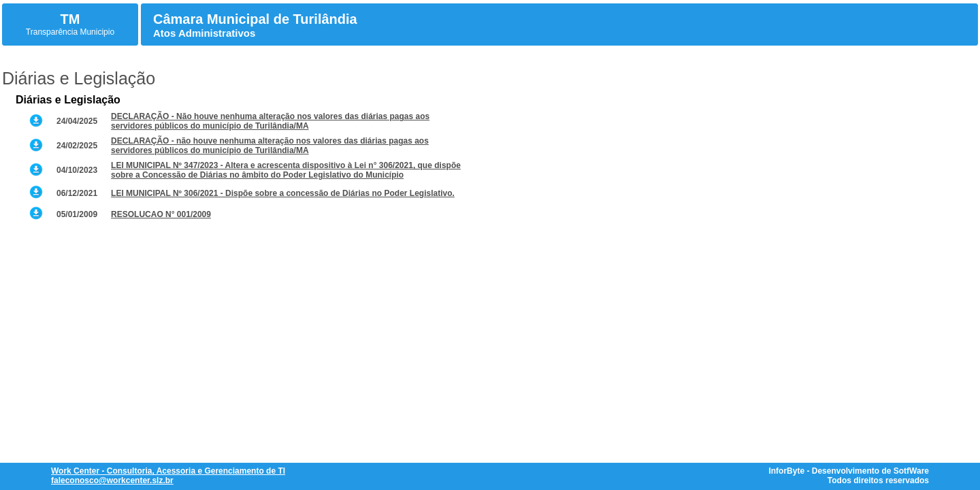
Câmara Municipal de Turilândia (255, 19)
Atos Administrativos (204, 33)
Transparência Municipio (70, 32)
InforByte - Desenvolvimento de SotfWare (849, 471)
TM (70, 19)
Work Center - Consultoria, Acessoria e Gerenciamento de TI (168, 471)
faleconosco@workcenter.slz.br (112, 480)
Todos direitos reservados (878, 480)
